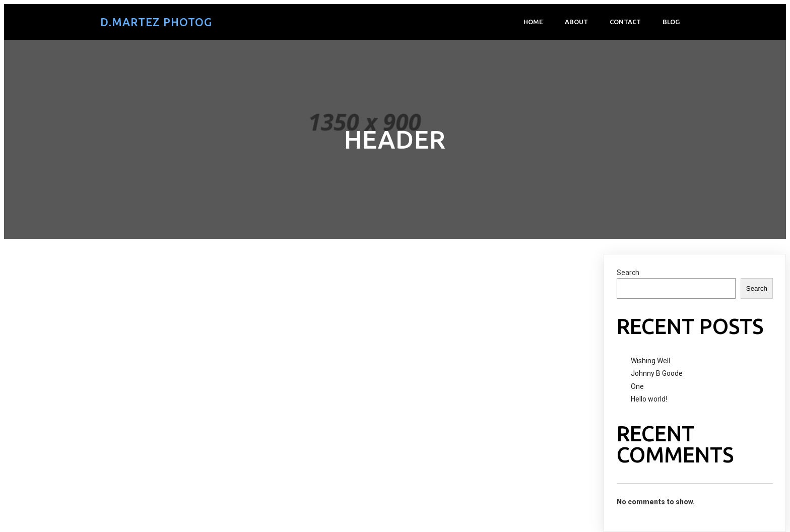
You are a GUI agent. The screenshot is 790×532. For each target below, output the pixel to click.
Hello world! (649, 399)
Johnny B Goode (657, 373)
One (637, 386)
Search (628, 273)
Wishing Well (650, 361)
